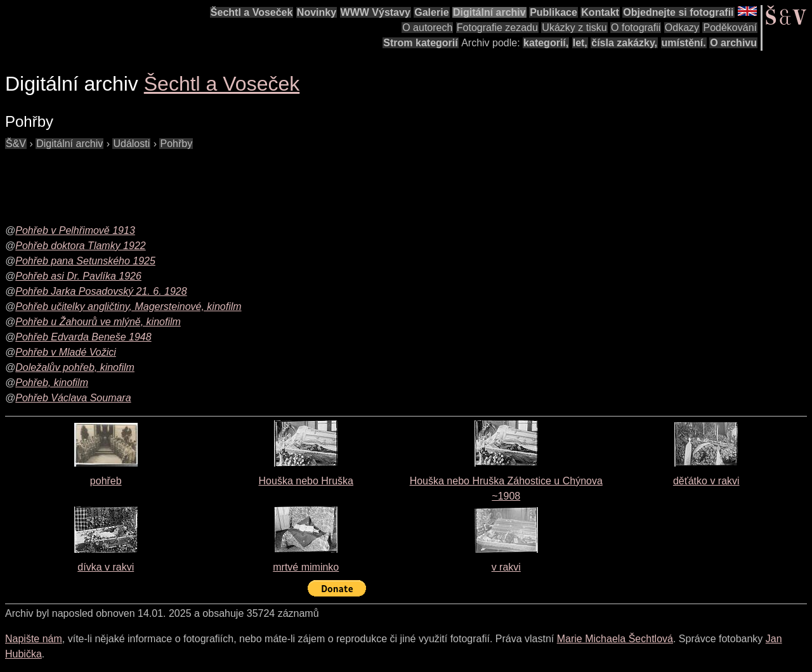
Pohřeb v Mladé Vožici (66, 352)
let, (580, 43)
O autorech (427, 28)
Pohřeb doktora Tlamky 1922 (80, 246)
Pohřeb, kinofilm (52, 383)
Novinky (317, 12)
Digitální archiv (489, 12)
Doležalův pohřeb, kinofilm (75, 367)
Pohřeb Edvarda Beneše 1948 (83, 337)
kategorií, (546, 43)
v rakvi (506, 567)
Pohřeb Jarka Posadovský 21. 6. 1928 (101, 291)
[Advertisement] (236, 180)
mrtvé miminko (306, 567)
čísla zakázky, (624, 43)
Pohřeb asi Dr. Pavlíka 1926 (78, 276)
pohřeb (106, 481)
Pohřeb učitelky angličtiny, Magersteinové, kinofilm (128, 307)
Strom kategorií (420, 43)
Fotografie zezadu (497, 28)
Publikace (553, 12)
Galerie (431, 12)
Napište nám (34, 639)
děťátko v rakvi (706, 481)
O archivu (733, 43)
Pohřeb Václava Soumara (73, 398)
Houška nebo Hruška (306, 481)
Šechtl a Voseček (252, 12)
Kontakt (600, 12)
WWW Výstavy (376, 12)
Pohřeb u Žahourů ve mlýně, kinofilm (98, 322)
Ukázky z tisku (574, 28)
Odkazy (682, 28)
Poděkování (730, 28)
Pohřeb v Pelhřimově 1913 (75, 230)
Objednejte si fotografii (678, 12)
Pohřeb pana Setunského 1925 (85, 261)
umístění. (684, 43)
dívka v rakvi (106, 567)
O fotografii (636, 28)
